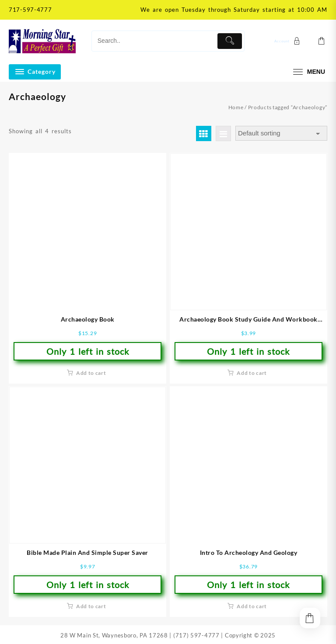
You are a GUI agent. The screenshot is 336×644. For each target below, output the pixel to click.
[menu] (308, 72)
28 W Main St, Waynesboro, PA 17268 (114, 635)
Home (236, 107)
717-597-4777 (30, 10)
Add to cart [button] (91, 373)
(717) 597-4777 (196, 635)
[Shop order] (281, 133)
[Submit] (230, 41)
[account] (288, 41)
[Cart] (322, 41)
